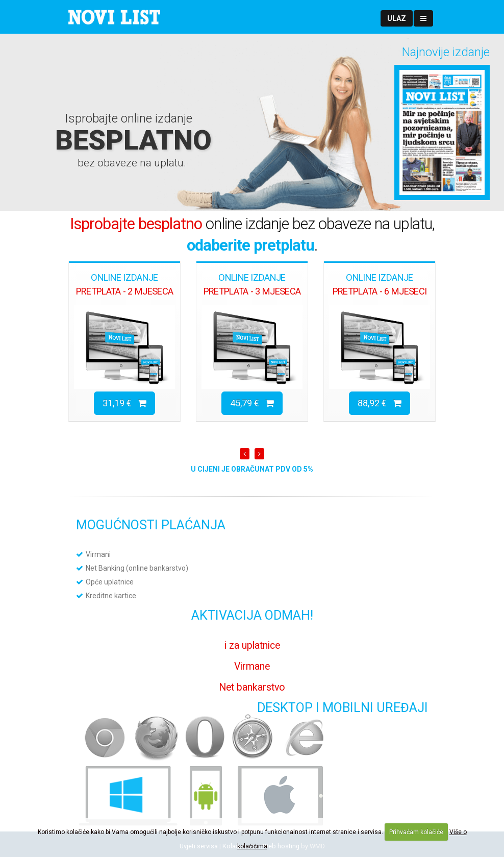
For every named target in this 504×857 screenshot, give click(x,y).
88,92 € (380, 403)
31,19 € (124, 403)
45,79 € (252, 403)
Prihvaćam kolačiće (416, 832)
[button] (397, 18)
